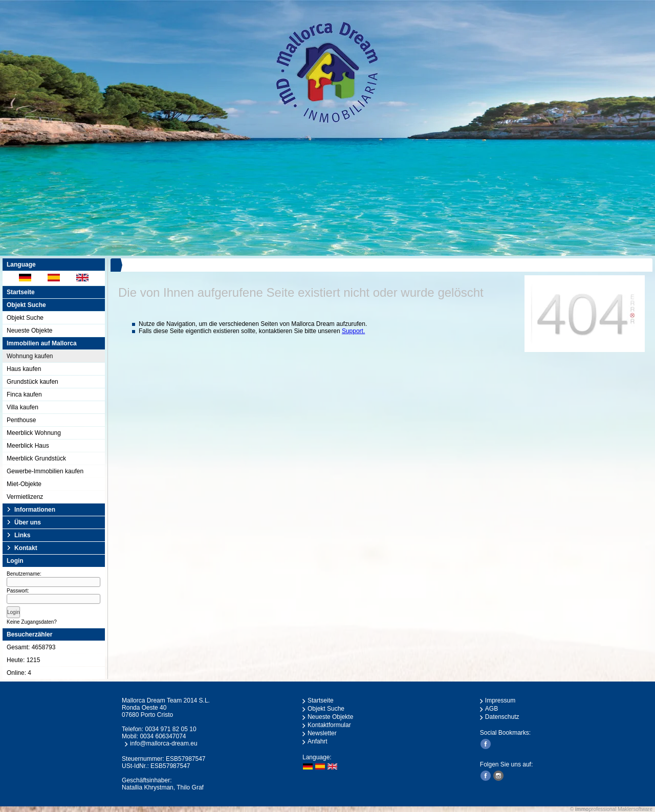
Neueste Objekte (29, 331)
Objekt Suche (25, 318)
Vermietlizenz (25, 497)
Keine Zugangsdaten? (32, 622)
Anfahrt (318, 741)
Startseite (21, 292)
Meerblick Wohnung (34, 433)
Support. (353, 331)
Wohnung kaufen (30, 356)
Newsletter (322, 733)
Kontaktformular (329, 725)
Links (22, 535)
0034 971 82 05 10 (170, 729)
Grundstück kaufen (32, 382)
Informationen (35, 510)
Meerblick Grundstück (36, 458)
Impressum (500, 700)
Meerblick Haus (28, 446)
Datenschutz (502, 717)
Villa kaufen (23, 407)
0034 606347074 (163, 736)
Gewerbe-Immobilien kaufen (45, 471)
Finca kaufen (24, 394)
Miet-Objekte (24, 484)
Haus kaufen (24, 369)
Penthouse (21, 420)
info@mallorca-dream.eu (164, 743)
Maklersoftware (635, 809)
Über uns (28, 522)
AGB (492, 709)
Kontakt (26, 548)
